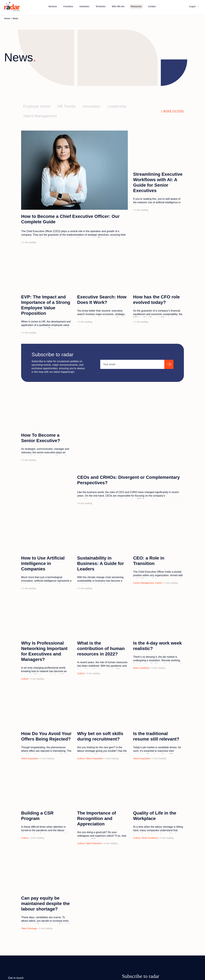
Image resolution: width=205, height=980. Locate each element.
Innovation (92, 106)
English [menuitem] (192, 7)
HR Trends (66, 106)
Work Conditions (141, 668)
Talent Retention (94, 843)
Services (53, 6)
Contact (152, 6)
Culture (159, 583)
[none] (194, 6)
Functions (68, 6)
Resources (136, 6)
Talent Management (40, 116)
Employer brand (37, 106)
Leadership (117, 106)
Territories (100, 6)
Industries (84, 6)
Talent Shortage (29, 928)
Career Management (143, 583)
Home (7, 18)
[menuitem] (194, 6)
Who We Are (118, 6)
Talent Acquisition (30, 758)
